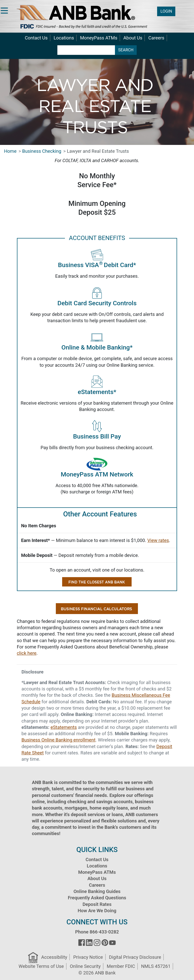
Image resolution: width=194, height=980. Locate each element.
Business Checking (42, 151)
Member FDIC (121, 966)
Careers (156, 38)
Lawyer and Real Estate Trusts (98, 151)
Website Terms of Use (41, 966)
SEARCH (126, 50)
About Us (133, 38)
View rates (158, 540)
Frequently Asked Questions (97, 898)
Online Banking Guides (97, 891)
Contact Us (36, 38)
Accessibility (54, 957)
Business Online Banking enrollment (58, 740)
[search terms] (86, 50)
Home (10, 151)
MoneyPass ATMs (99, 38)
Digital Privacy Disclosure (135, 957)
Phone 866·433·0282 (97, 932)
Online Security (85, 966)
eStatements (64, 727)
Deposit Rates (97, 904)
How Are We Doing (97, 911)
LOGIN (166, 11)
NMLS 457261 (156, 966)
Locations (64, 38)
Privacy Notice (88, 957)
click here (27, 653)
